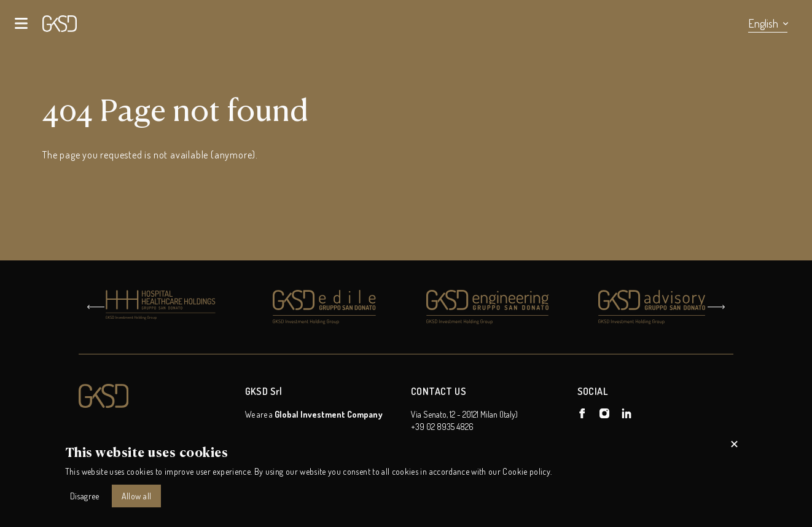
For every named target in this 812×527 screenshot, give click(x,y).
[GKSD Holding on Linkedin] (627, 413)
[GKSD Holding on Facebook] (582, 413)
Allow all (137, 496)
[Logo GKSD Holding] (157, 396)
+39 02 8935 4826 (442, 427)
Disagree (85, 496)
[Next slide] (716, 307)
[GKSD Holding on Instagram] (604, 413)
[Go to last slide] (96, 307)
